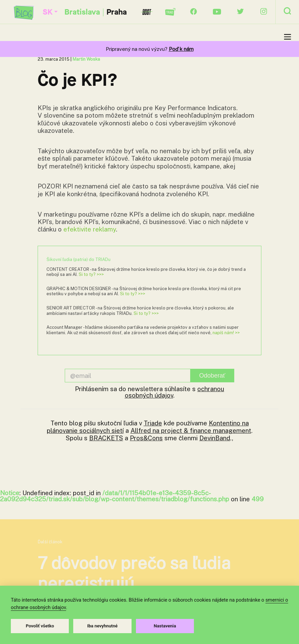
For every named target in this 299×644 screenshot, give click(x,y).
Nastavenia (165, 626)
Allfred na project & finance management (191, 430)
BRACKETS (106, 438)
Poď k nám (181, 49)
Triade (153, 423)
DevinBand (215, 438)
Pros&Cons (146, 438)
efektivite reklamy (90, 229)
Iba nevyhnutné (102, 626)
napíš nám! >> (226, 333)
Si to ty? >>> (91, 274)
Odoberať (212, 376)
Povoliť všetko (40, 626)
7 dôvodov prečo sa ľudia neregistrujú (134, 573)
